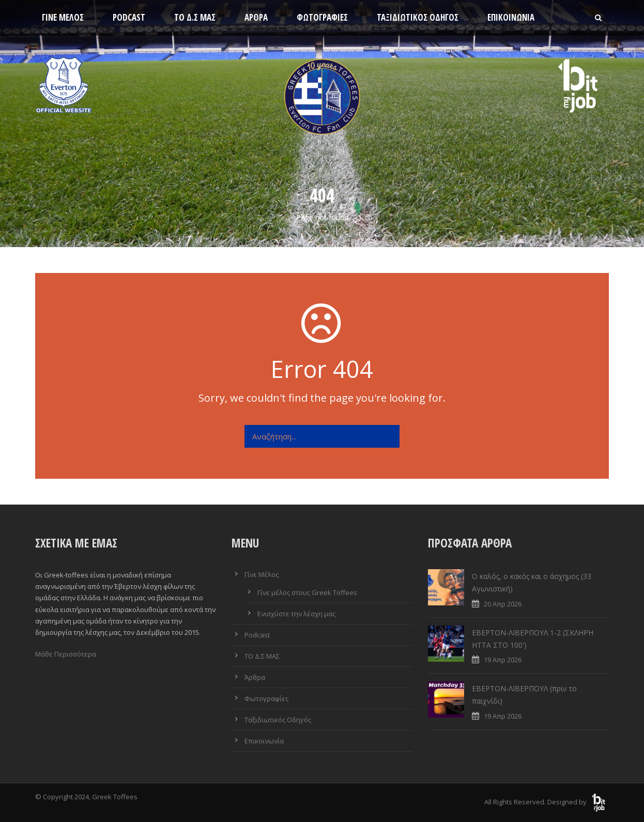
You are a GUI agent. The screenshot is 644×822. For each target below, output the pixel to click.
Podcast (129, 17)
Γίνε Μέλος (63, 17)
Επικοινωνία (511, 17)
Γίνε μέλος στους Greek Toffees (307, 592)
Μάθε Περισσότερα (66, 654)
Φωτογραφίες (322, 17)
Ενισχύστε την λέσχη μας (296, 614)
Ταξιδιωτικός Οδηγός (418, 17)
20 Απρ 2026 (503, 604)
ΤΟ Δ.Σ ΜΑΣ (195, 17)
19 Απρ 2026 (503, 660)
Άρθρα (256, 17)
